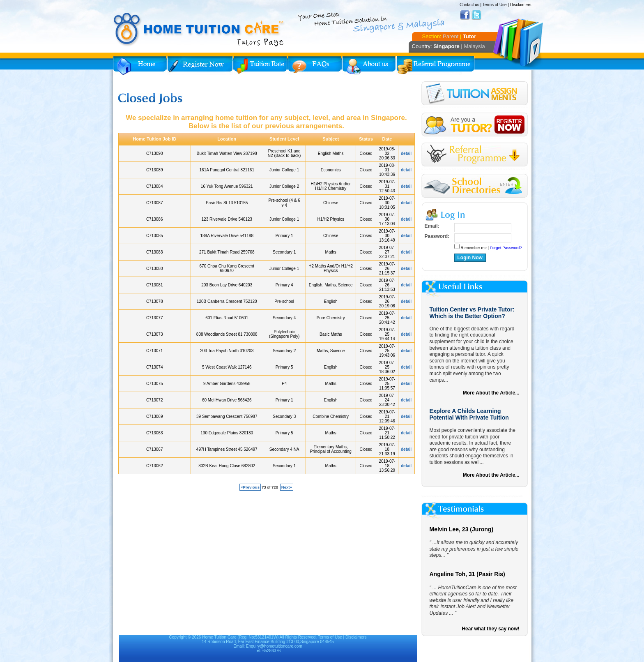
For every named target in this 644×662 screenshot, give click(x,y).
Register (475, 125)
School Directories (475, 186)
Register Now (200, 66)
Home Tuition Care (219, 637)
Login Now (470, 258)
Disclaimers (521, 5)
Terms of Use (495, 5)
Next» (287, 487)
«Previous (250, 487)
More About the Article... (491, 393)
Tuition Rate (260, 66)
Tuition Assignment (475, 95)
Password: (437, 236)
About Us (369, 66)
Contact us (469, 5)
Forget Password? (506, 248)
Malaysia (474, 46)
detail (406, 153)
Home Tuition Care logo (199, 30)
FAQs (315, 66)
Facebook (465, 15)
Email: (432, 226)
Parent (451, 36)
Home (140, 66)
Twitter (476, 15)
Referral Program (435, 66)
